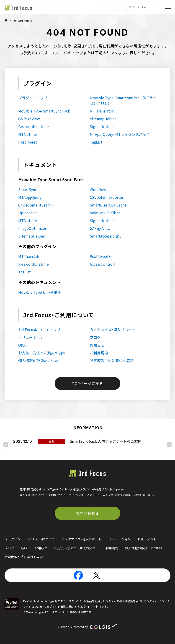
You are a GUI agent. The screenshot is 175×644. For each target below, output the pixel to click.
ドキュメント (147, 539)
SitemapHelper (103, 119)
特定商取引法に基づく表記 (112, 361)
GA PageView (29, 119)
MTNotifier (28, 134)
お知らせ (97, 345)
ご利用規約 (99, 353)
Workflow (98, 189)
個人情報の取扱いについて (40, 361)
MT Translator (102, 111)
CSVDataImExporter (107, 197)
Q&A (22, 345)
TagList (96, 142)
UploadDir (27, 213)
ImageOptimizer (32, 228)
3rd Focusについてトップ (39, 330)
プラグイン (13, 539)
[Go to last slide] (6, 445)
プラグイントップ (33, 98)
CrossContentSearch (35, 205)
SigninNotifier (102, 126)
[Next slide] (169, 445)
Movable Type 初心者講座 (40, 292)
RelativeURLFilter (105, 213)
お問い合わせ (88, 513)
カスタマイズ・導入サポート (113, 330)
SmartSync (27, 189)
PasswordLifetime (33, 126)
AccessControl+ (103, 264)
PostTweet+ (29, 142)
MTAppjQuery (30, 197)
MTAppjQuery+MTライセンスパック (120, 134)
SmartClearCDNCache (108, 205)
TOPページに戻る (87, 383)
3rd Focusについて (41, 539)
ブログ (95, 337)
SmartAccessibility (106, 236)
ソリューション (31, 337)
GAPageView (100, 228)
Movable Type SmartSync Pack (44, 111)
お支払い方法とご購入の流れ (42, 353)
